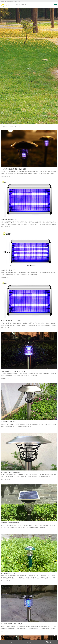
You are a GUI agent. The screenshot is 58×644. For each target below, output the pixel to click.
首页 (10, 642)
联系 (48, 642)
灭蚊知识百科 (17, 126)
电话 (29, 642)
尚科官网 (4, 126)
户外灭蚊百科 (10, 126)
